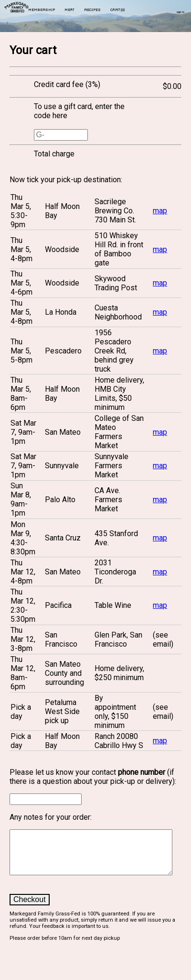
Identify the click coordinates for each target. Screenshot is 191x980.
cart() (117, 10)
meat (69, 10)
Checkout (30, 908)
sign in (180, 12)
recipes (92, 10)
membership (42, 10)
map (160, 211)
